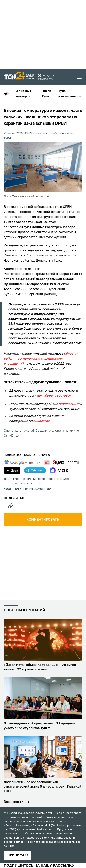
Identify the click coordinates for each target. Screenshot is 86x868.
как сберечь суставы (53, 396)
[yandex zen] (12, 470)
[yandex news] (61, 462)
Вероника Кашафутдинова (33, 489)
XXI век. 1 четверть (24, 94)
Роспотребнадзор (59, 479)
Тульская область (25, 484)
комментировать (43, 520)
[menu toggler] (80, 77)
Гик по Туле (46, 94)
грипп (17, 479)
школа (43, 484)
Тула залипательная (70, 94)
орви (42, 479)
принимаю (18, 855)
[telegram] (35, 470)
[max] (59, 470)
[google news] (22, 462)
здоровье (30, 479)
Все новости (14, 802)
